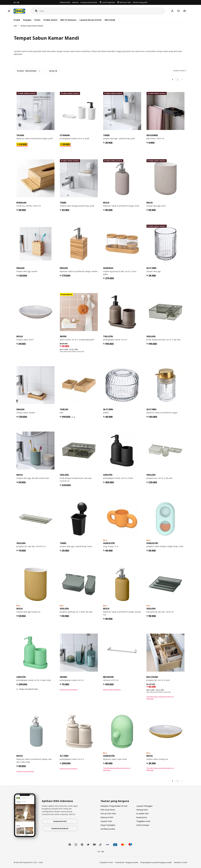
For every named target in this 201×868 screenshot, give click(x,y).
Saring (53, 71)
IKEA (15, 26)
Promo (37, 20)
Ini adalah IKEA (142, 814)
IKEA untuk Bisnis (108, 810)
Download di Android (60, 829)
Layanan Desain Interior (91, 20)
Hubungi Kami (142, 810)
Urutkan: (27, 71)
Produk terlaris (50, 20)
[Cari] (103, 11)
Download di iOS (60, 821)
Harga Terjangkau (108, 825)
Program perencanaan (89, 2)
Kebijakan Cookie (181, 862)
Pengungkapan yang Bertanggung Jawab (156, 862)
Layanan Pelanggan (144, 806)
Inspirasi (75, 2)
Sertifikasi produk (108, 829)
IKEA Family (110, 20)
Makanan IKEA (65, 2)
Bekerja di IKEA (107, 817)
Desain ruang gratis (140, 2)
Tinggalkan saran (143, 821)
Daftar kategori (143, 825)
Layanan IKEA (106, 821)
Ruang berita (142, 817)
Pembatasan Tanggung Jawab (126, 862)
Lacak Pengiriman (108, 2)
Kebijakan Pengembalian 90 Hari (114, 806)
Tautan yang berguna (115, 801)
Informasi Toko (125, 2)
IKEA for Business (68, 20)
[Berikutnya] (182, 80)
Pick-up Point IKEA (108, 814)
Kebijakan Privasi (106, 862)
